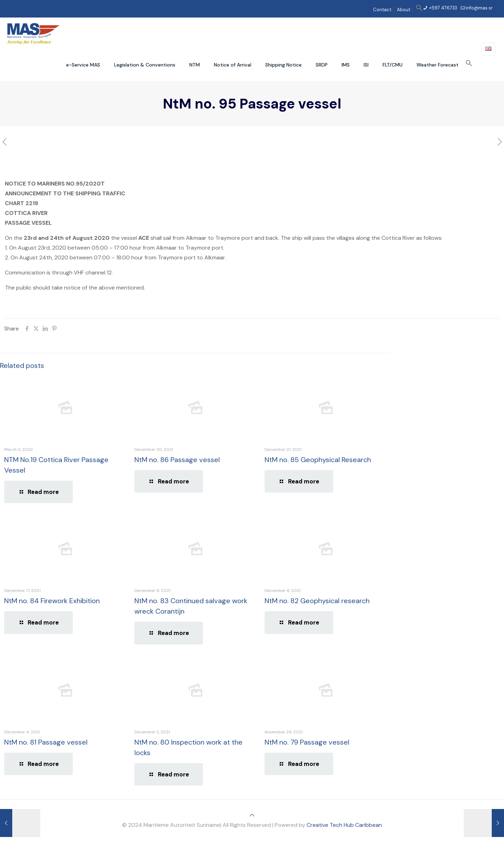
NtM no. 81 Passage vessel (46, 742)
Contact (382, 10)
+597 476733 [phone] (443, 8)
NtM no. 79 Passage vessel (307, 742)
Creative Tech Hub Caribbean (344, 825)
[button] (419, 10)
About (404, 10)
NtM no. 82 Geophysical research (317, 601)
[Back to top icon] (252, 815)
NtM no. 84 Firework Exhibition (52, 601)
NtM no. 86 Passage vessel (177, 460)
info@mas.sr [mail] (479, 8)
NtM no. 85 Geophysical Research (318, 460)
